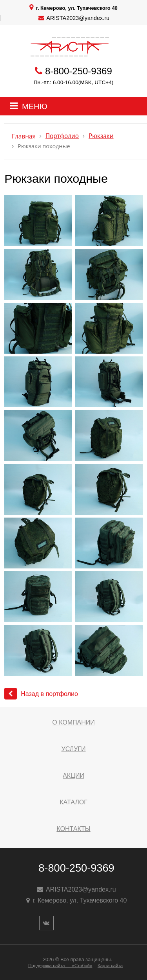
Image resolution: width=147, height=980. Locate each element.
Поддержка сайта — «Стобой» (60, 966)
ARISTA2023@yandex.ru (78, 18)
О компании (73, 722)
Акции (73, 776)
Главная (24, 136)
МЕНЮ (35, 106)
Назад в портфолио (41, 694)
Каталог (73, 802)
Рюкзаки (101, 136)
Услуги (73, 749)
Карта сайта (110, 966)
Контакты (73, 829)
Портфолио (62, 136)
